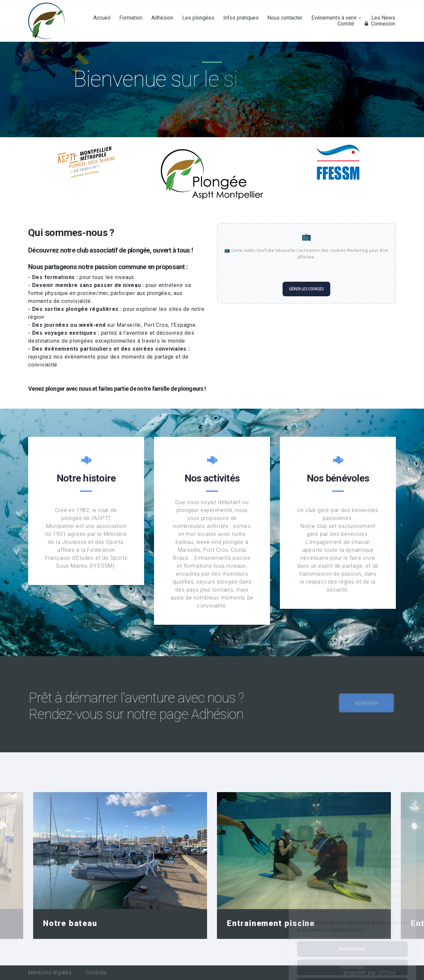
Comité (346, 24)
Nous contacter (285, 18)
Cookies (96, 973)
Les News (383, 18)
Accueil (102, 18)
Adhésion (162, 18)
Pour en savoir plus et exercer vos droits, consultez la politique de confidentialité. (352, 897)
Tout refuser (352, 938)
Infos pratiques (241, 18)
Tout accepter (352, 956)
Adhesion (363, 715)
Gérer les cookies (307, 289)
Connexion (379, 24)
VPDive (387, 973)
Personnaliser (352, 919)
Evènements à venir (334, 18)
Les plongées (198, 18)
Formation (131, 18)
